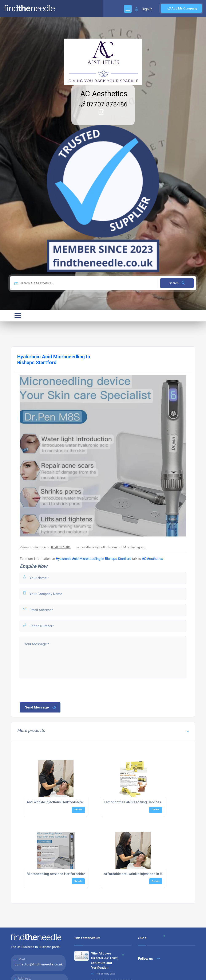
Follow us (149, 959)
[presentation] (51, 690)
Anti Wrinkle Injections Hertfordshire (55, 802)
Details (78, 810)
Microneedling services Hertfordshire (56, 874)
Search (177, 283)
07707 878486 (103, 104)
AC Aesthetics (104, 94)
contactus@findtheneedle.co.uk (39, 964)
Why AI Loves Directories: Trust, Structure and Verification (105, 961)
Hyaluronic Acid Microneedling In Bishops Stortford (94, 559)
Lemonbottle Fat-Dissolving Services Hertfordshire (143, 802)
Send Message (41, 707)
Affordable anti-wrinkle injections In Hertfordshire (142, 874)
